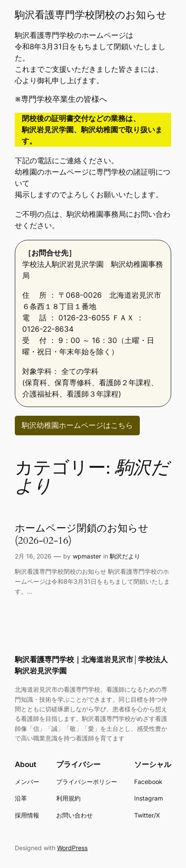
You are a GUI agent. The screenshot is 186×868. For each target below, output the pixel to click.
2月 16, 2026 (33, 556)
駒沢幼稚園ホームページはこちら (77, 425)
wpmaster (87, 556)
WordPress (72, 848)
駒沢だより (125, 556)
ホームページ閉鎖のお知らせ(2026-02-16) (82, 534)
